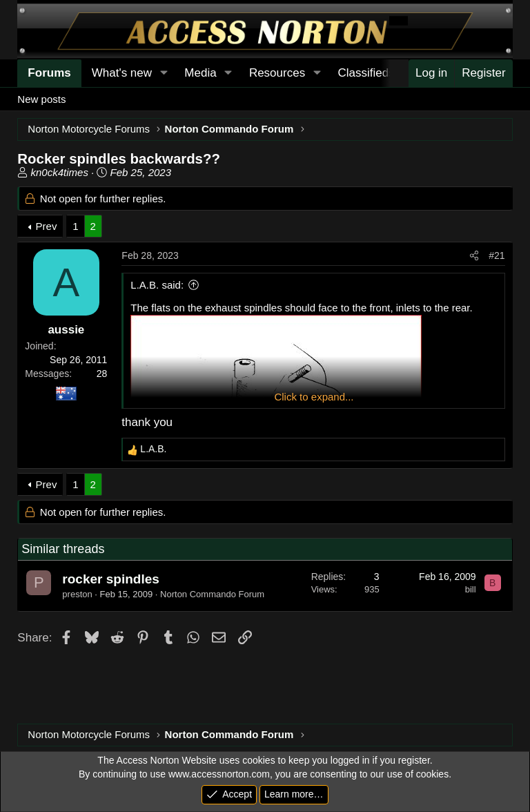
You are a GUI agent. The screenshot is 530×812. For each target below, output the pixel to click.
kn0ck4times (60, 172)
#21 (497, 255)
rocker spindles (110, 579)
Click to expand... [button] (314, 397)
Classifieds (366, 73)
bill (471, 589)
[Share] (474, 256)
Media (200, 73)
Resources (277, 73)
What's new (122, 73)
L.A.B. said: (157, 285)
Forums (49, 73)
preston (77, 594)
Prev (47, 226)
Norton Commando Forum (212, 594)
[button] (164, 73)
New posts (41, 99)
